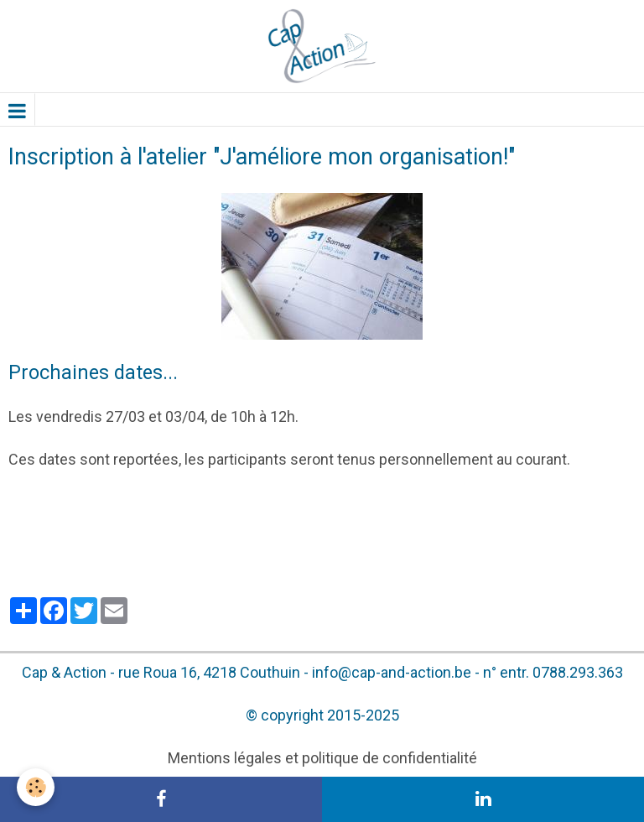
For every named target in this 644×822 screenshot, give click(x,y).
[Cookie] (36, 787)
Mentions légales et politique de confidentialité (322, 758)
